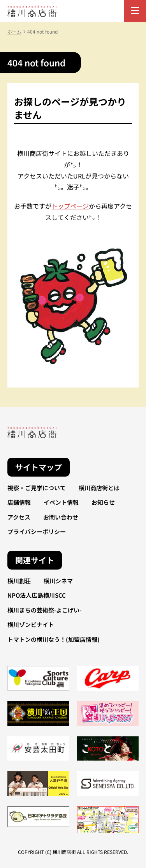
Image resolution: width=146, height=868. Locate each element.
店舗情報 (19, 502)
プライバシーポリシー (37, 531)
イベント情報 (61, 502)
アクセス (19, 517)
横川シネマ (58, 581)
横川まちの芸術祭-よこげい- (44, 610)
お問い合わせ (61, 517)
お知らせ (103, 502)
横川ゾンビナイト (31, 624)
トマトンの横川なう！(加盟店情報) (54, 639)
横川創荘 (19, 581)
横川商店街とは (99, 488)
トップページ (70, 206)
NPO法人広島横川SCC (37, 595)
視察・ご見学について (37, 488)
